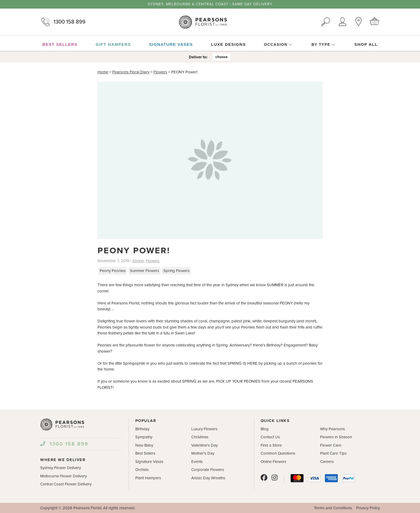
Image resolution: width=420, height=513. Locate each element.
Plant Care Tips (333, 453)
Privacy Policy (368, 508)
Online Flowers (273, 462)
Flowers (160, 72)
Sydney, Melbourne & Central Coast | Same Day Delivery (210, 4)
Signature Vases (149, 462)
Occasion (278, 44)
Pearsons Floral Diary (131, 72)
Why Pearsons (333, 429)
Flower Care (331, 445)
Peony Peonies (113, 271)
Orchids (142, 470)
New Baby (144, 445)
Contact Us (270, 437)
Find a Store (271, 445)
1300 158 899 (63, 22)
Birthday (142, 429)
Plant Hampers (148, 478)
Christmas (200, 437)
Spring (138, 261)
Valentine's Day (205, 445)
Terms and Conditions (333, 508)
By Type (323, 44)
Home (103, 72)
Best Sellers (145, 453)
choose (222, 57)
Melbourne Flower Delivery (63, 476)
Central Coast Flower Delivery (66, 484)
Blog (265, 429)
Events (197, 462)
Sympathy (144, 437)
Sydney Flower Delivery (61, 468)
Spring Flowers (177, 271)
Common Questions (278, 453)
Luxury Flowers (204, 429)
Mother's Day (203, 453)
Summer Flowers (145, 271)
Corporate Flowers (208, 470)
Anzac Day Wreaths (208, 478)
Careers (327, 462)
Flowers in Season (336, 437)
